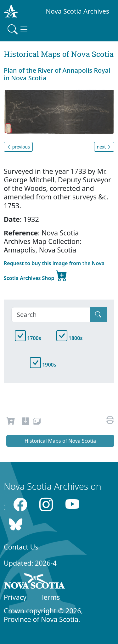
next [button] (104, 147)
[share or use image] (37, 422)
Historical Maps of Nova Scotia (60, 441)
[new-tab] (25, 422)
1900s (43, 365)
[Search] (51, 315)
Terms (50, 597)
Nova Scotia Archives (78, 11)
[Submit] (98, 315)
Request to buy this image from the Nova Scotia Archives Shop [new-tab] (54, 272)
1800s (70, 338)
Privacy (15, 597)
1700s (28, 338)
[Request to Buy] (11, 422)
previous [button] (18, 147)
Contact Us (21, 547)
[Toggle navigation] (18, 29)
